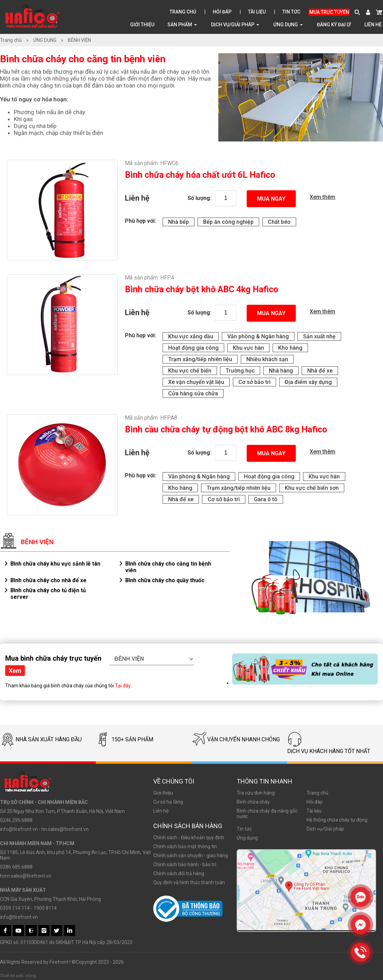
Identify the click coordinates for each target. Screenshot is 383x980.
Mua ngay (271, 199)
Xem (15, 671)
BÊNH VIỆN (79, 40)
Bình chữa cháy (253, 802)
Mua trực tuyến (329, 12)
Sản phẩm (182, 24)
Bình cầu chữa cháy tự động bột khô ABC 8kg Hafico (226, 429)
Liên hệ (373, 25)
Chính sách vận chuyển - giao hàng (191, 855)
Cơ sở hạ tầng (168, 802)
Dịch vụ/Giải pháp (235, 24)
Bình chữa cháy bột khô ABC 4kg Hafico (202, 289)
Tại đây (123, 686)
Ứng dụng (247, 838)
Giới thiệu (142, 25)
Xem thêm (322, 197)
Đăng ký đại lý (334, 25)
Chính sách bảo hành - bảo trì (185, 864)
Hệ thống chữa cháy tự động (337, 820)
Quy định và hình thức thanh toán (189, 882)
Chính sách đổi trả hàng (179, 873)
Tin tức (291, 12)
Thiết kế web (12, 976)
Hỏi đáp (222, 12)
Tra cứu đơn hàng (256, 793)
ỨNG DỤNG (288, 24)
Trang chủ (183, 12)
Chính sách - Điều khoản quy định (189, 837)
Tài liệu (257, 12)
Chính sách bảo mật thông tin (185, 846)
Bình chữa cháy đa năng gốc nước (267, 814)
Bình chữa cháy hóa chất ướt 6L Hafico (200, 175)
